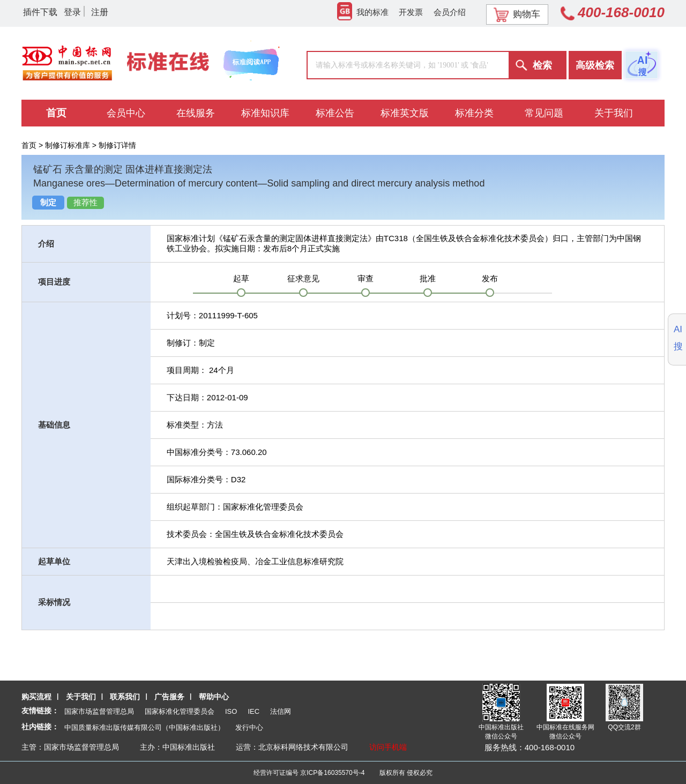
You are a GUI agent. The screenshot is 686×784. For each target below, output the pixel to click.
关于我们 (81, 697)
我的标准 (363, 12)
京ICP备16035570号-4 (332, 773)
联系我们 (125, 697)
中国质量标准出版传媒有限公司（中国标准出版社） (144, 727)
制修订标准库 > (72, 145)
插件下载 (40, 12)
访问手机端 (388, 747)
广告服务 (169, 697)
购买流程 (36, 697)
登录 (72, 12)
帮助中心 (214, 697)
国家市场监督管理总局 (99, 711)
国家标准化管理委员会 (180, 711)
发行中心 (249, 727)
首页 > (33, 145)
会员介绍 (450, 12)
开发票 (411, 12)
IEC (253, 711)
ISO (231, 711)
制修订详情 (117, 145)
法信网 (281, 711)
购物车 (517, 14)
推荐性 (85, 203)
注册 (100, 12)
